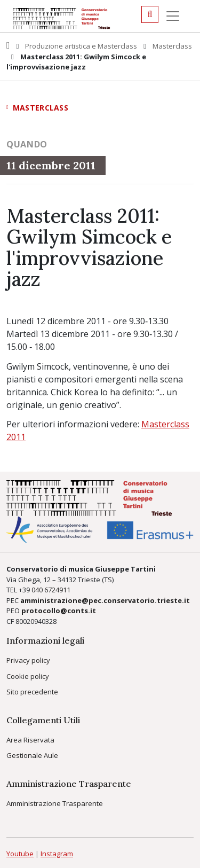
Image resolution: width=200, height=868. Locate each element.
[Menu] (173, 16)
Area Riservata (30, 740)
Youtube (20, 854)
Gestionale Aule (32, 755)
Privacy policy (28, 660)
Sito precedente (32, 692)
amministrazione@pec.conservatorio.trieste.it (105, 600)
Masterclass (172, 46)
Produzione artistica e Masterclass (81, 46)
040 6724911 (51, 590)
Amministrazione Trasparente (55, 803)
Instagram (57, 854)
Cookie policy (28, 676)
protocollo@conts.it (59, 611)
